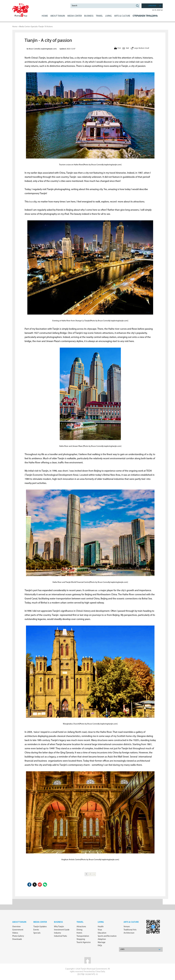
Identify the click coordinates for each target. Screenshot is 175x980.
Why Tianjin (59, 927)
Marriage (102, 942)
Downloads (17, 939)
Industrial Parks (60, 936)
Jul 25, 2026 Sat (157, 10)
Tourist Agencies (84, 942)
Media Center (25, 27)
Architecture (129, 933)
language (152, 6)
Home (45, 16)
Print (119, 48)
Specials (34, 27)
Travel (99, 16)
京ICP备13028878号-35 (88, 974)
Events (36, 930)
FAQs (100, 946)
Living (101, 922)
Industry (57, 933)
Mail (127, 48)
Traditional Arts (130, 930)
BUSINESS (89, 16)
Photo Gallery (18, 936)
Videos (15, 933)
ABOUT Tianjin (58, 16)
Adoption (102, 939)
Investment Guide (62, 930)
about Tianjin (19, 922)
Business (58, 922)
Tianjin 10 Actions (46, 27)
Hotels (79, 933)
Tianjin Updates (40, 927)
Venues (127, 927)
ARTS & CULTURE (122, 16)
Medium (142, 48)
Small (147, 48)
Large (136, 48)
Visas (100, 930)
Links (122, 949)
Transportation (83, 936)
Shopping (81, 939)
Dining (79, 930)
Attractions (81, 927)
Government (18, 930)
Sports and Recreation (107, 936)
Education (102, 933)
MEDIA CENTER (75, 16)
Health (101, 927)
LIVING (108, 16)
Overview (16, 927)
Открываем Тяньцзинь (145, 16)
